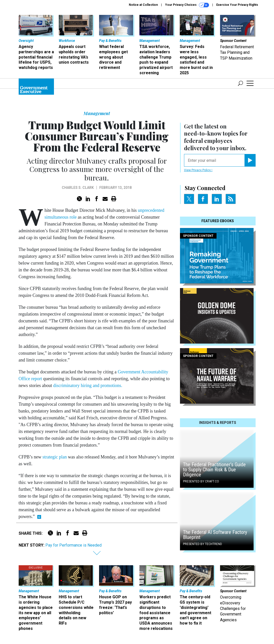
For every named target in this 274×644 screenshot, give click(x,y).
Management (97, 113)
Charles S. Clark (78, 188)
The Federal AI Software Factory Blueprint (215, 535)
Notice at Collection (143, 5)
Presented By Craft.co (201, 481)
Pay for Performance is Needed (73, 545)
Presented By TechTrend (203, 544)
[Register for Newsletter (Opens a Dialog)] (250, 160)
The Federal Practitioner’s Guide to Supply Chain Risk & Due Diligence (214, 470)
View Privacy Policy (198, 170)
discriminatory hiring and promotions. (88, 385)
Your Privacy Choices (187, 5)
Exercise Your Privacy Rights (237, 5)
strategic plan (55, 457)
